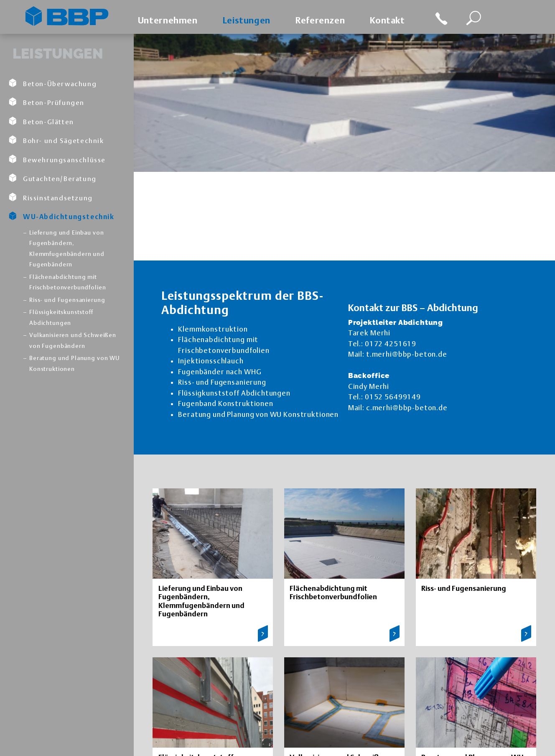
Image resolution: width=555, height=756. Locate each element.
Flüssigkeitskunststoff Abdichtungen (61, 317)
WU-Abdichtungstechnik (61, 216)
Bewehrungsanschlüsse (57, 159)
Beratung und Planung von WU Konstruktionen (74, 363)
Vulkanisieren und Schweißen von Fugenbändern (73, 340)
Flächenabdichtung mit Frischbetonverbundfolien (67, 282)
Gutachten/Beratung (52, 178)
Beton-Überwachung (52, 83)
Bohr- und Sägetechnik (56, 140)
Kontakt (387, 20)
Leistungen (247, 20)
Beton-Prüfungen (46, 102)
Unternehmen (168, 20)
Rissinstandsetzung (51, 197)
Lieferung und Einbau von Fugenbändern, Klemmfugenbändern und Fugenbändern (67, 249)
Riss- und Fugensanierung (67, 300)
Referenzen (320, 20)
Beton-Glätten (41, 121)
